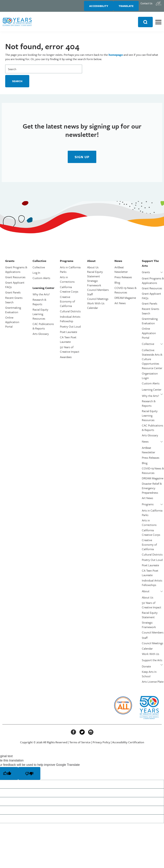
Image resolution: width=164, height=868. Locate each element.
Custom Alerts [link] (41, 280)
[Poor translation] (29, 776)
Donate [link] (146, 669)
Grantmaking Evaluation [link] (13, 312)
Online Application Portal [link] (12, 324)
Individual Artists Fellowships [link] (152, 585)
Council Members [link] (98, 292)
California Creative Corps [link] (69, 291)
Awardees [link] (66, 359)
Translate (124, 7)
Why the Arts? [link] (41, 296)
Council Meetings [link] (98, 301)
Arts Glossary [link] (41, 336)
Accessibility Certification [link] (128, 744)
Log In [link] (36, 275)
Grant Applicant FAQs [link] (15, 287)
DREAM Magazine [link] (125, 300)
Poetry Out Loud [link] (70, 329)
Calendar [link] (93, 310)
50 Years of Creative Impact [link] (70, 352)
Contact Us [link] (146, 3)
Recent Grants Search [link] (14, 302)
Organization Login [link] (150, 378)
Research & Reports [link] (39, 304)
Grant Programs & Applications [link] (16, 272)
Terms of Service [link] (80, 744)
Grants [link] (146, 274)
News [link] (145, 444)
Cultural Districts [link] (70, 313)
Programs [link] (148, 506)
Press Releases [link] (123, 279)
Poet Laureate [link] (68, 334)
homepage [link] (116, 57)
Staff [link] (90, 296)
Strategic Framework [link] (94, 285)
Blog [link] (117, 285)
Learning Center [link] (152, 392)
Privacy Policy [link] (101, 744)
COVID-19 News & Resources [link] (125, 292)
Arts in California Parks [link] (70, 272)
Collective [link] (39, 269)
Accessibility (94, 7)
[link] (159, 3)
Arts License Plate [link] (153, 684)
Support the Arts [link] (152, 662)
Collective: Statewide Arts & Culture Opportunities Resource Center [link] (152, 361)
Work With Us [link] (96, 305)
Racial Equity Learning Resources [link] (40, 316)
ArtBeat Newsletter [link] (121, 272)
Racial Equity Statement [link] (95, 276)
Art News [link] (120, 305)
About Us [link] (93, 269)
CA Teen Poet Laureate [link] (68, 342)
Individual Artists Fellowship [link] (70, 321)
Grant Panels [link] (13, 295)
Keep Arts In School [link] (149, 676)
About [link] (146, 593)
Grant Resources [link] (15, 279)
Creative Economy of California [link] (67, 304)
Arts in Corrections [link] (67, 282)
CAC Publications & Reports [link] (43, 328)
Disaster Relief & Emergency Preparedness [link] (152, 490)
